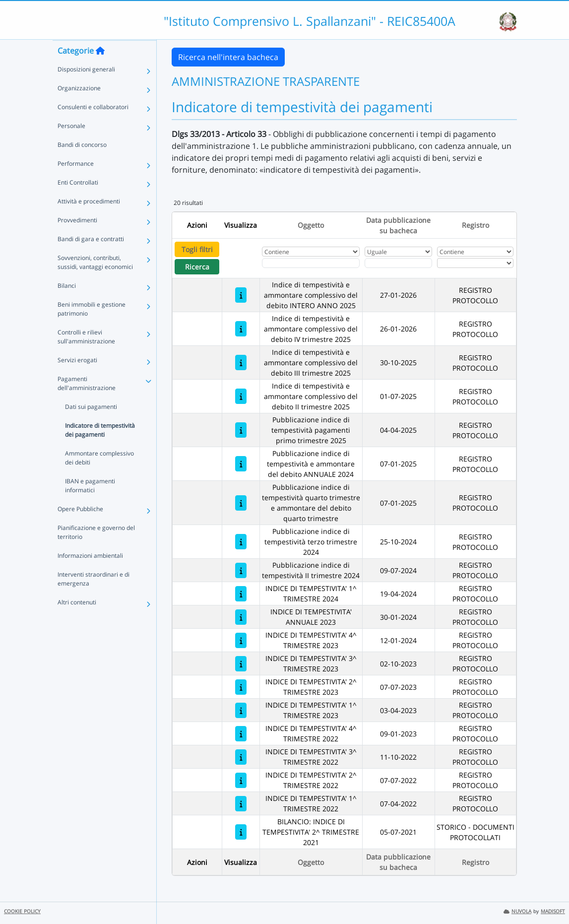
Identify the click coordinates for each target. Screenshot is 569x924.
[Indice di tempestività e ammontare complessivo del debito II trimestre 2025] (241, 396)
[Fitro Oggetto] (311, 263)
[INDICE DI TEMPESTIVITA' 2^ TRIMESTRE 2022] (241, 780)
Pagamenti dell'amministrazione (87, 403)
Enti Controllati (78, 202)
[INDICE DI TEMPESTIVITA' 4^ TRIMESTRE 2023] (241, 640)
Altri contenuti (77, 622)
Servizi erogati (77, 379)
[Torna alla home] (100, 70)
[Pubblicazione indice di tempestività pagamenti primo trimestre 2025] (241, 430)
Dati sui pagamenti (91, 426)
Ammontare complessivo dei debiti (99, 477)
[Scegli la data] (399, 263)
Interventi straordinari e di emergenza (94, 598)
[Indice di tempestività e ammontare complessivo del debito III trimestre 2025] (241, 363)
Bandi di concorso (82, 164)
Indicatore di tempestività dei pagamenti (100, 449)
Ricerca (197, 267)
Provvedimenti (77, 239)
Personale (71, 145)
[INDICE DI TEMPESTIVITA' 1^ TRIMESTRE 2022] (241, 804)
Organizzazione (79, 107)
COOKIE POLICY (22, 911)
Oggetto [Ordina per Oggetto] (311, 225)
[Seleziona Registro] (475, 263)
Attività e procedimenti (89, 221)
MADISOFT (553, 911)
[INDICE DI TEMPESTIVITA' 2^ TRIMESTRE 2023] (241, 687)
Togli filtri (197, 249)
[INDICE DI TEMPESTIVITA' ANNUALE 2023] (241, 617)
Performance (76, 183)
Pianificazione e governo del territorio (96, 552)
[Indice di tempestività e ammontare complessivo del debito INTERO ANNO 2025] (241, 295)
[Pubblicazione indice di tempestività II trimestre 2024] (241, 570)
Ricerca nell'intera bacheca (228, 57)
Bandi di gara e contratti (91, 258)
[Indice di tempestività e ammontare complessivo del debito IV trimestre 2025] (241, 329)
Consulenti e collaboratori (93, 126)
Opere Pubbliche (80, 528)
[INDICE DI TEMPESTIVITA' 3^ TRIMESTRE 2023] (241, 664)
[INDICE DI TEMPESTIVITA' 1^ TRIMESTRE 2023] (241, 710)
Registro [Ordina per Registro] (475, 225)
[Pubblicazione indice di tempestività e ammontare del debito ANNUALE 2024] (241, 464)
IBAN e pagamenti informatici (90, 505)
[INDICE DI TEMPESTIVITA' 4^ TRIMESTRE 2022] (241, 734)
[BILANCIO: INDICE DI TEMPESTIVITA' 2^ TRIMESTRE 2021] (241, 832)
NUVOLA (517, 911)
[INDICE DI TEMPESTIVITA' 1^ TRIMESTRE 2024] (241, 594)
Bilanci (67, 305)
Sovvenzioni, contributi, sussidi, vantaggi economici (95, 282)
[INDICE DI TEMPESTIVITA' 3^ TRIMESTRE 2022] (241, 757)
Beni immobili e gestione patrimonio (92, 328)
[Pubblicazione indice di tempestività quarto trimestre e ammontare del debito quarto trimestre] (241, 503)
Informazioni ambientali (90, 575)
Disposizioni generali (86, 89)
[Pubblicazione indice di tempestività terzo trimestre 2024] (241, 542)
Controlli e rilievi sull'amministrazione (86, 356)
